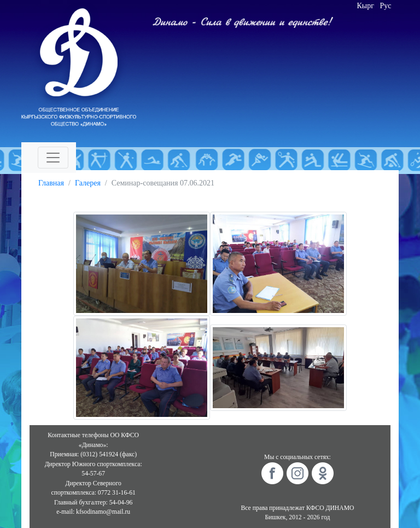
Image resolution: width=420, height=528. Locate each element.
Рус (386, 6)
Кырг (366, 6)
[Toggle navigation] (53, 158)
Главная (51, 183)
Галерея (88, 183)
